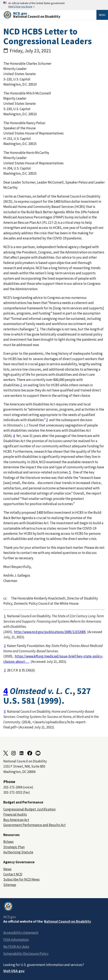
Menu (102, 15)
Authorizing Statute (18, 852)
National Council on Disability (68, 921)
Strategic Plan (14, 847)
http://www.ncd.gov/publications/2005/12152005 (50, 632)
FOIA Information (16, 940)
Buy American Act (16, 820)
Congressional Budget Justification (29, 809)
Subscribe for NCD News (21, 879)
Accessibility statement (21, 933)
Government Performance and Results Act (34, 825)
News (7, 869)
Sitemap (10, 885)
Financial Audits (15, 814)
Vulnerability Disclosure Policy (26, 954)
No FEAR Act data (16, 947)
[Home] (50, 15)
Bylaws (8, 842)
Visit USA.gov (14, 971)
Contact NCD (13, 874)
